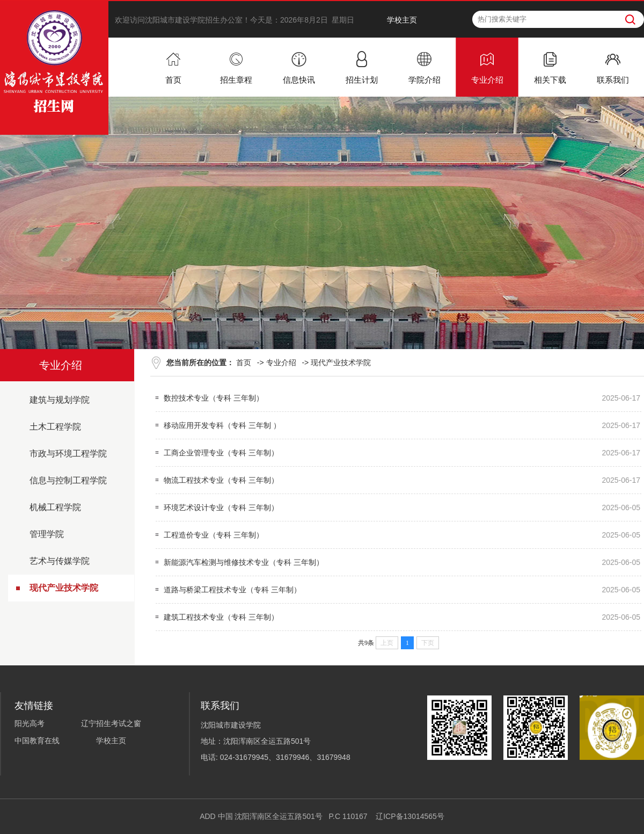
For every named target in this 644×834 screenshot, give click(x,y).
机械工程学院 (55, 507)
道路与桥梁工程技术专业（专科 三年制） (232, 590)
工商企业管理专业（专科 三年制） (221, 453)
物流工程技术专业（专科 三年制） (221, 480)
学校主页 (402, 20)
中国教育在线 (37, 741)
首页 (244, 362)
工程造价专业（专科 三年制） (214, 535)
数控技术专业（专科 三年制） (214, 398)
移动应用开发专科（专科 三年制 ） (222, 425)
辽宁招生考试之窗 (111, 723)
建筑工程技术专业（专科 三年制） (221, 617)
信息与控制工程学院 (68, 480)
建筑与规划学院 (60, 400)
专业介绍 (281, 362)
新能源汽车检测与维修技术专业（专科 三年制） (244, 562)
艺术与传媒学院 (60, 561)
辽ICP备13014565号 (410, 816)
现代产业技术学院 (64, 588)
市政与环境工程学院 (68, 454)
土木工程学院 (55, 427)
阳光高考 (30, 723)
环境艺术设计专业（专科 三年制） (221, 507)
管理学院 (47, 534)
